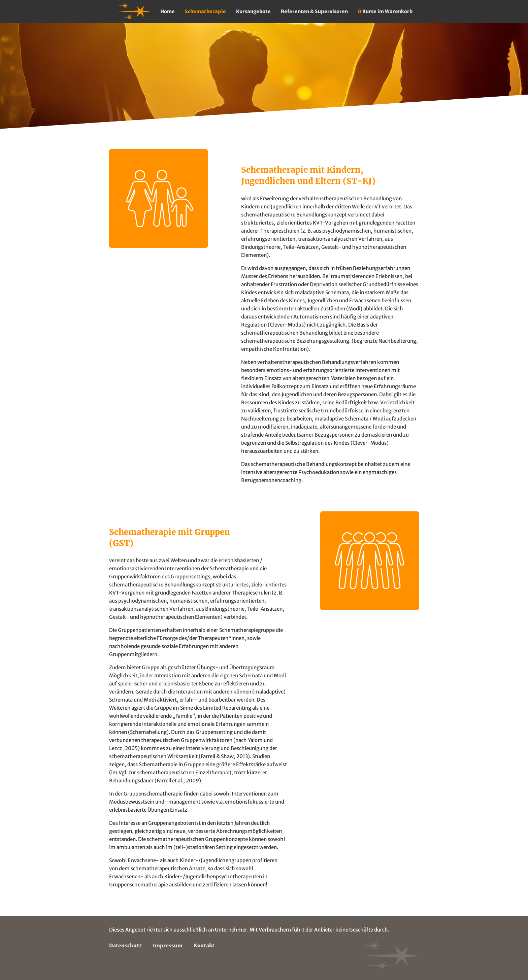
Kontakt (204, 945)
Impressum (168, 945)
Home (168, 11)
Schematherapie (205, 11)
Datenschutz (125, 945)
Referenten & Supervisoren (314, 11)
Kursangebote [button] (253, 11)
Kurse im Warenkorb (385, 11)
